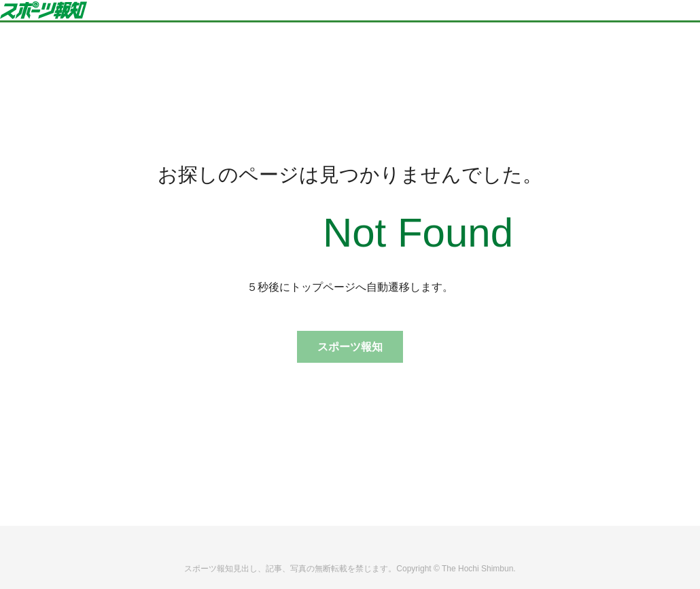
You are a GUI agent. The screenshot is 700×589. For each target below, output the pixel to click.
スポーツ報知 (350, 347)
